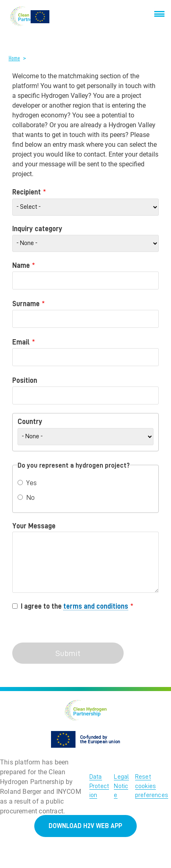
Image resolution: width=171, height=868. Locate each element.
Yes (31, 483)
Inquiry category (37, 229)
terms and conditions (96, 606)
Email (21, 342)
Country (30, 422)
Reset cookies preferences (152, 786)
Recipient (27, 192)
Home (14, 58)
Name (21, 265)
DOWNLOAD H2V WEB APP (85, 826)
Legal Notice (121, 786)
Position (25, 380)
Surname (26, 304)
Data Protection (99, 786)
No (30, 497)
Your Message (34, 526)
